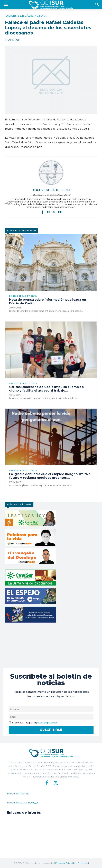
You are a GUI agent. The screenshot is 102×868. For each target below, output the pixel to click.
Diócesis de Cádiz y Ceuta (26, 16)
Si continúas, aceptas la (33, 723)
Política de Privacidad (66, 863)
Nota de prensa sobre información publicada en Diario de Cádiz (48, 302)
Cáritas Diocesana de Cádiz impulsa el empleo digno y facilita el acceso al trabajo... (46, 389)
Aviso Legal (83, 863)
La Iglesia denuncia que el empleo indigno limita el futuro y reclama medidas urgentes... (50, 476)
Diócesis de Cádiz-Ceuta (51, 190)
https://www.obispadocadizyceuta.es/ (51, 195)
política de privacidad (47, 723)
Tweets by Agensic (18, 794)
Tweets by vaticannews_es (23, 803)
